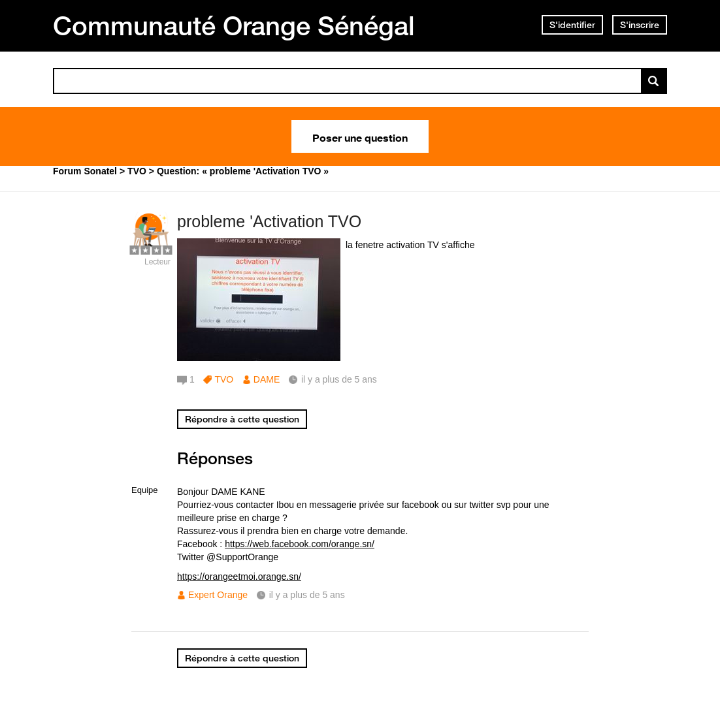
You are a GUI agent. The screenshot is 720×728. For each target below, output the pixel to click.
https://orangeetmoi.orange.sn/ (239, 577)
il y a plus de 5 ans (307, 595)
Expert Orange (218, 595)
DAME (267, 379)
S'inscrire (640, 25)
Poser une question (360, 136)
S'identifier (572, 25)
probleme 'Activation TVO (269, 221)
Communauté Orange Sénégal (234, 25)
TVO (224, 379)
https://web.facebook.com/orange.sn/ (300, 544)
